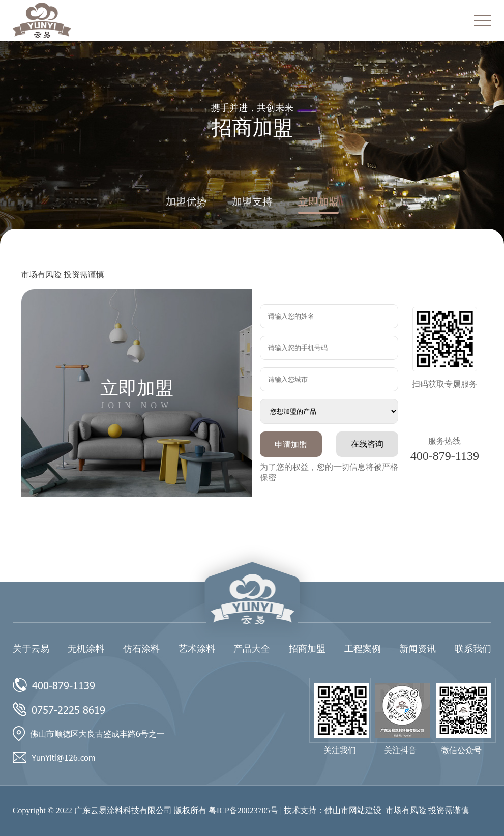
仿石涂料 (141, 649)
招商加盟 (307, 649)
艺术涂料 (197, 649)
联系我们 (473, 649)
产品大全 (252, 649)
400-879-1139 (445, 456)
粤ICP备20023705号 (243, 810)
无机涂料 (86, 649)
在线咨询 (367, 444)
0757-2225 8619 (68, 709)
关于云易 (31, 649)
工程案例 (363, 649)
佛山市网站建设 (353, 810)
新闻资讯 (418, 649)
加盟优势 (186, 201)
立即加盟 (318, 201)
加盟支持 (252, 201)
